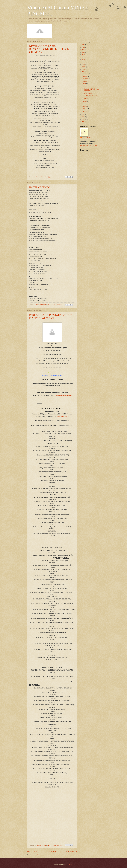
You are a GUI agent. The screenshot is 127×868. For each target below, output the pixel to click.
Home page (52, 851)
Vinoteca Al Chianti (87, 138)
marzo (85, 106)
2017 (83, 67)
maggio (85, 102)
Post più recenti (33, 851)
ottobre (85, 76)
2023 (83, 52)
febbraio (86, 109)
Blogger (71, 864)
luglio (85, 84)
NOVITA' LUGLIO (40, 187)
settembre (86, 79)
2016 (83, 69)
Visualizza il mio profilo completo (88, 145)
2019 (83, 62)
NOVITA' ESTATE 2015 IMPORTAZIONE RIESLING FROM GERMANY (49, 49)
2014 (83, 114)
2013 (83, 117)
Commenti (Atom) (37, 855)
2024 (83, 50)
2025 (83, 47)
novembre (86, 74)
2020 (83, 60)
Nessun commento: (58, 177)
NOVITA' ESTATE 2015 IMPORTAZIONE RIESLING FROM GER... (91, 89)
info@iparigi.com (63, 416)
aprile (85, 104)
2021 (83, 57)
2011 (83, 122)
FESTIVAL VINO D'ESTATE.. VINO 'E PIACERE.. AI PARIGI (51, 317)
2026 (83, 45)
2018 (83, 64)
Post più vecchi (71, 851)
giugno (85, 86)
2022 (83, 55)
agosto (85, 81)
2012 (83, 119)
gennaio (86, 111)
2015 (83, 72)
